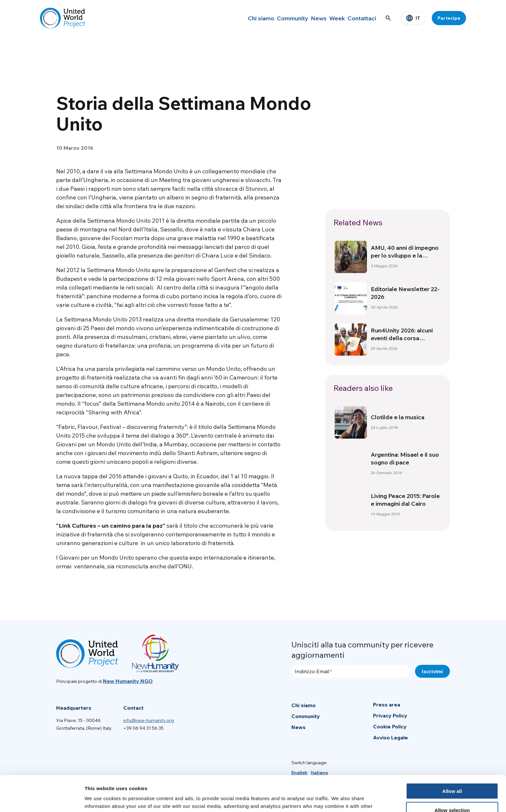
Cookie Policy (390, 726)
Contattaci (359, 18)
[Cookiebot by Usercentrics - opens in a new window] (42, 799)
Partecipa (449, 18)
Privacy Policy (390, 716)
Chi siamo (234, 18)
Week (327, 18)
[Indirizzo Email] (351, 671)
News (302, 18)
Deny (452, 793)
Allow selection (452, 774)
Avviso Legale (390, 737)
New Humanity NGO (128, 681)
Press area (387, 705)
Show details (339, 799)
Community (270, 18)
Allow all (452, 755)
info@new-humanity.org (149, 720)
